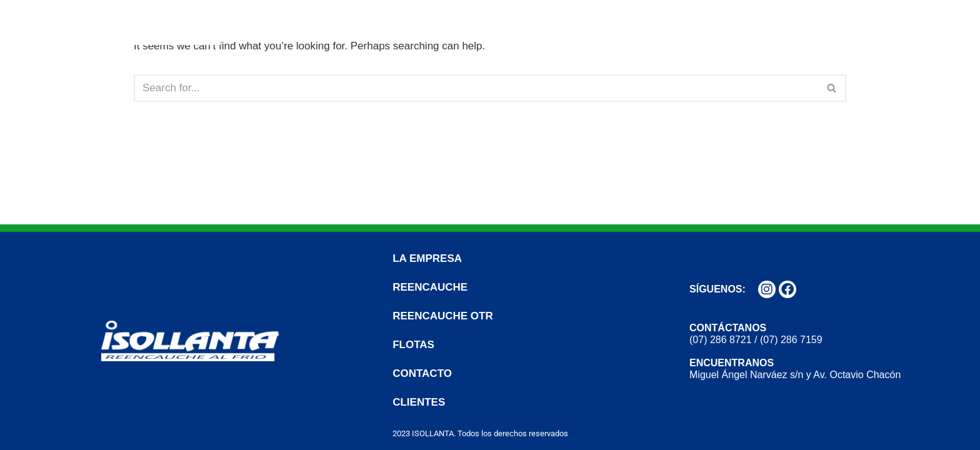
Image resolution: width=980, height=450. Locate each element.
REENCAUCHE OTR (663, 25)
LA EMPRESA (453, 25)
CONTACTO (835, 25)
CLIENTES (916, 25)
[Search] (476, 88)
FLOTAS (759, 25)
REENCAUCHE (551, 25)
